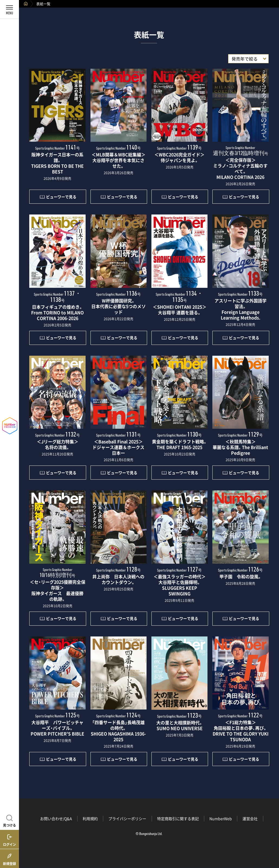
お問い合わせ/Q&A (56, 819)
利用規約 (90, 819)
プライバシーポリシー (127, 819)
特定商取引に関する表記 (178, 819)
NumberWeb (221, 819)
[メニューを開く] (9, 9)
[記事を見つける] (9, 820)
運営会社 (250, 819)
